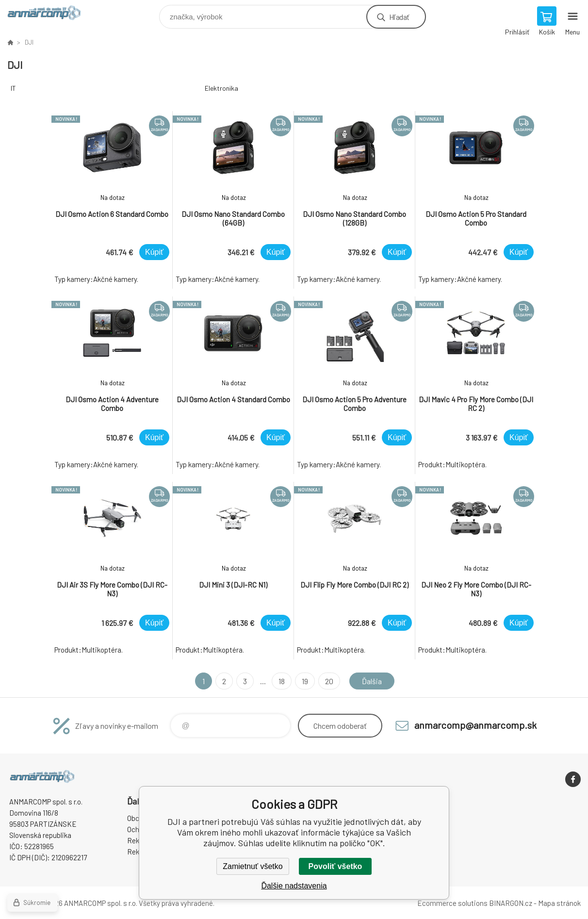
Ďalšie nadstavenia (294, 886)
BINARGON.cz (511, 903)
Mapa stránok (559, 903)
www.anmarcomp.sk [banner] (50, 14)
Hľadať (399, 17)
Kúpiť (154, 252)
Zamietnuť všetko (253, 866)
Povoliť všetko (335, 866)
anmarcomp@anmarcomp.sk (475, 725)
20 (329, 681)
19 (305, 681)
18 (282, 681)
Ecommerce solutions (452, 903)
